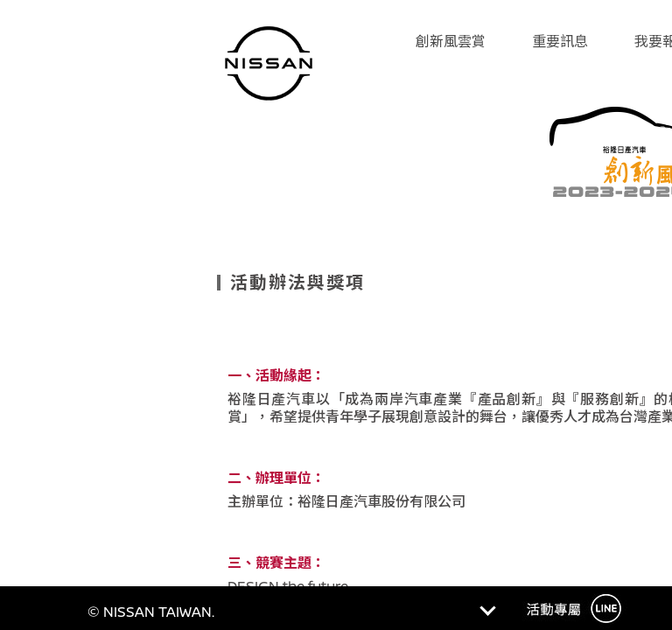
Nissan (269, 70)
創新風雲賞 (451, 41)
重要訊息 (560, 41)
